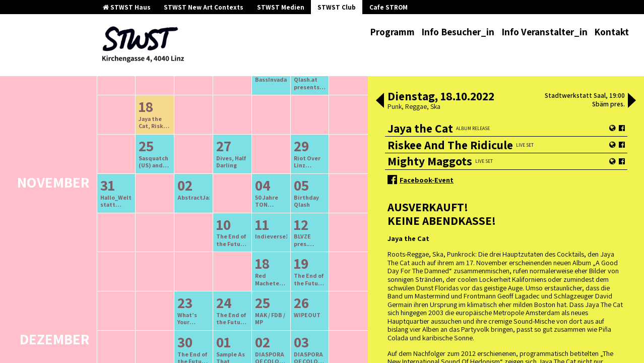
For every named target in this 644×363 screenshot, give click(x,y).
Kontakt (611, 32)
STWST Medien (281, 7)
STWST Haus (127, 7)
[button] (380, 101)
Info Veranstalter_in (544, 32)
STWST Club (337, 7)
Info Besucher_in (458, 32)
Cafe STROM (389, 7)
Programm (392, 32)
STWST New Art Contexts (204, 7)
